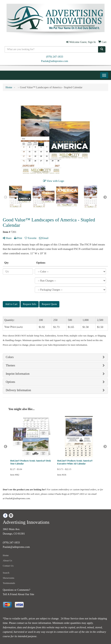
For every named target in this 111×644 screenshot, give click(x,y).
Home (6, 555)
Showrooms (9, 578)
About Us (7, 560)
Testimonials (9, 583)
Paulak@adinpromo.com (55, 61)
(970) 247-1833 (55, 57)
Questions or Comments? (16, 590)
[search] (102, 49)
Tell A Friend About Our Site (18, 594)
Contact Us (8, 566)
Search (6, 573)
